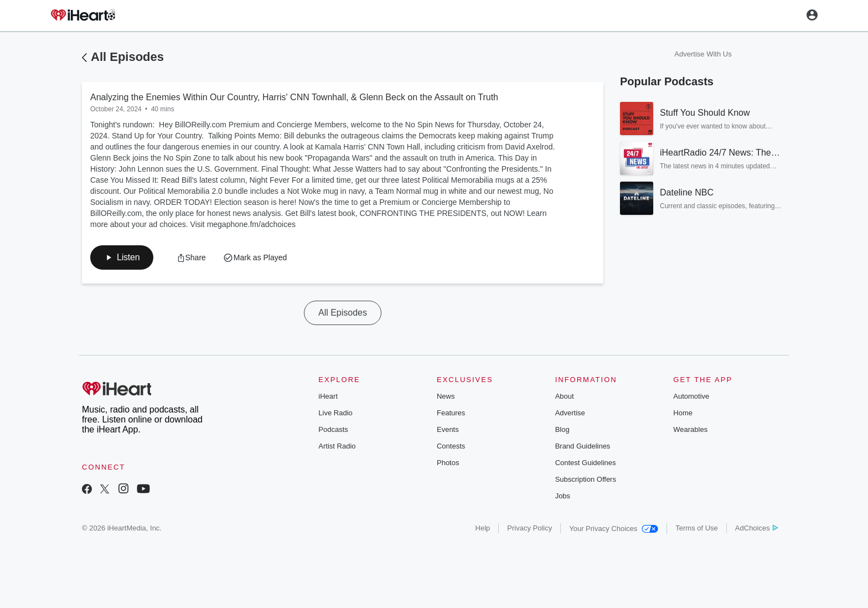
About (565, 396)
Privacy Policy (529, 528)
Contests (451, 446)
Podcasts (333, 429)
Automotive (691, 396)
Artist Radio (337, 446)
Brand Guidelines (583, 446)
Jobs (563, 496)
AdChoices (756, 528)
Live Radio (335, 413)
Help (483, 528)
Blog (562, 429)
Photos (448, 463)
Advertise (570, 413)
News (446, 396)
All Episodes (127, 57)
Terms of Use (697, 528)
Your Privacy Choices (614, 529)
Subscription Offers (586, 479)
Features (451, 413)
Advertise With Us (703, 54)
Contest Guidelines (586, 463)
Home (683, 413)
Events (448, 429)
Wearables (690, 429)
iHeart (328, 396)
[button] (122, 257)
